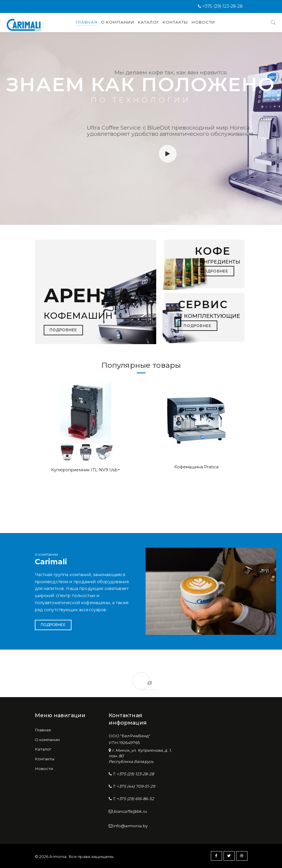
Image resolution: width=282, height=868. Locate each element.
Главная (87, 22)
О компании (118, 22)
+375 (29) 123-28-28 (223, 6)
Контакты (175, 22)
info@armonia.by (130, 826)
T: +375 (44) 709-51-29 (133, 786)
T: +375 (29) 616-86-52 (133, 799)
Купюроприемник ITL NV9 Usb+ (86, 470)
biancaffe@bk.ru (130, 811)
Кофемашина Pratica (197, 467)
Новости (203, 22)
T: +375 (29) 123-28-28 (133, 774)
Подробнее (53, 625)
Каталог (149, 22)
